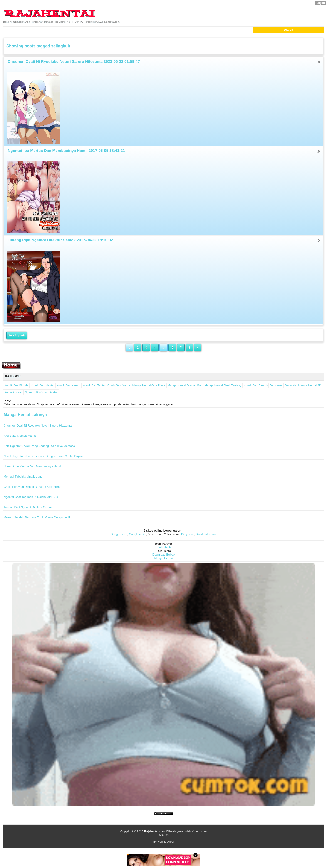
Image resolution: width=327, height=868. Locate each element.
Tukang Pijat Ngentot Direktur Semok (28, 507)
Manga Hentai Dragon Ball (185, 385)
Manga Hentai (164, 558)
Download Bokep (163, 555)
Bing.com (187, 534)
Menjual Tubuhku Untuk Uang (23, 477)
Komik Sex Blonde (16, 385)
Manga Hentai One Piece (149, 385)
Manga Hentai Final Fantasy (223, 385)
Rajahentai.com (206, 534)
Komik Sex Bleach (256, 385)
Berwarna (276, 385)
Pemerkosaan (13, 392)
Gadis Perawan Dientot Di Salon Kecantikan (32, 487)
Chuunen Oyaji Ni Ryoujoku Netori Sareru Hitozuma (38, 425)
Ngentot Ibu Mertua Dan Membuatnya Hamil (32, 466)
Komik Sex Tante (93, 385)
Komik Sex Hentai (42, 385)
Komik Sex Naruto (68, 385)
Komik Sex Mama (119, 385)
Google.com (119, 534)
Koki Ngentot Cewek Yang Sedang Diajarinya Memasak (40, 446)
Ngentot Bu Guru (36, 392)
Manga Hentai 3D (310, 385)
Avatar (53, 392)
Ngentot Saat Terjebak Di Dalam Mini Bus (31, 497)
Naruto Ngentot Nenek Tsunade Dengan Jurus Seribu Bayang (44, 456)
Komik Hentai (163, 547)
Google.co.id (137, 534)
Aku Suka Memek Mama (20, 436)
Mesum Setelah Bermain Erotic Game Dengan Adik (37, 517)
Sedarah (290, 385)
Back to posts (17, 335)
